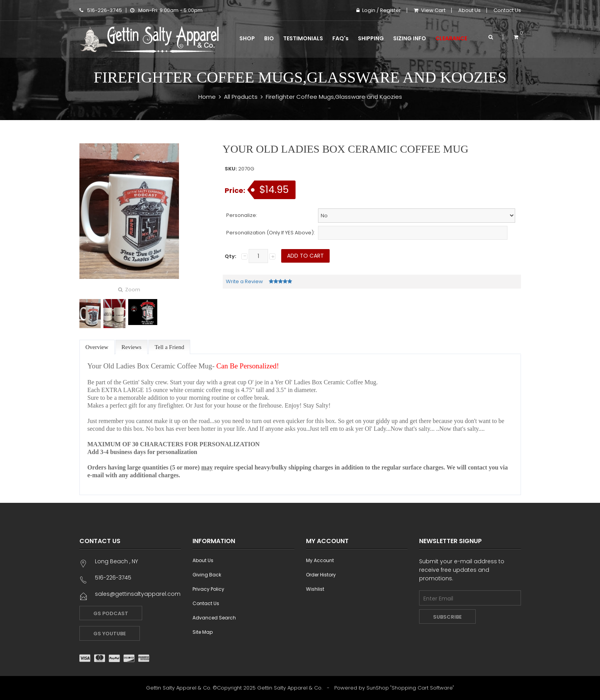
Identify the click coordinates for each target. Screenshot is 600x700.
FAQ (340, 38)
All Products (241, 97)
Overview (97, 347)
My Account (320, 560)
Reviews (132, 347)
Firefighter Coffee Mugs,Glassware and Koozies (334, 97)
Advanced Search (214, 618)
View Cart (430, 10)
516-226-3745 (101, 10)
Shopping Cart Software (422, 688)
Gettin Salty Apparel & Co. (290, 688)
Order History (321, 575)
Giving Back (207, 575)
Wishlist (315, 589)
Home (207, 97)
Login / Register (379, 10)
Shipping (371, 38)
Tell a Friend (169, 347)
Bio (269, 38)
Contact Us (507, 10)
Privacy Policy (208, 589)
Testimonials (303, 38)
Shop (247, 38)
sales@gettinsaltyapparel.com (138, 594)
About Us (469, 10)
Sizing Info (410, 38)
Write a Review (244, 281)
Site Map (203, 632)
